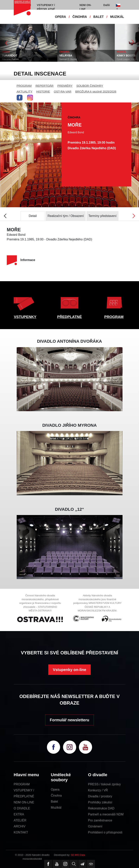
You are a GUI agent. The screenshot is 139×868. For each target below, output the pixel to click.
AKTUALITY (25, 91)
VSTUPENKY (25, 317)
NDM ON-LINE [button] (85, 7)
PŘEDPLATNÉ (69, 317)
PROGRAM (24, 86)
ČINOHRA (80, 17)
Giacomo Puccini (10, 59)
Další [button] (107, 5)
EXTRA (19, 814)
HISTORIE (43, 91)
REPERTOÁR (44, 86)
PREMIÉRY (65, 86)
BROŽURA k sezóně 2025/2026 (96, 91)
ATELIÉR (20, 820)
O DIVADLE (22, 808)
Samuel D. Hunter (68, 59)
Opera (55, 790)
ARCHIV (20, 826)
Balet (54, 802)
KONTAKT (21, 832)
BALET (99, 17)
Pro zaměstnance (100, 820)
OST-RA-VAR (63, 91)
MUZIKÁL (117, 17)
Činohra (56, 796)
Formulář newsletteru (69, 720)
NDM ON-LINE (24, 802)
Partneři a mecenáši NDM (106, 814)
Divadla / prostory (100, 796)
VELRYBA (66, 55)
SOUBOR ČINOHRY (90, 86)
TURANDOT (10, 55)
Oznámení (95, 826)
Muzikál (56, 808)
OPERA (61, 17)
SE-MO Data (78, 855)
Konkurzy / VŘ (98, 790)
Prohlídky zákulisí (100, 802)
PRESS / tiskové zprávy (104, 784)
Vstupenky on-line (69, 670)
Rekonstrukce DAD (101, 808)
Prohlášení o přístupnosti (105, 832)
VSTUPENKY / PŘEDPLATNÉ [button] (46, 7)
